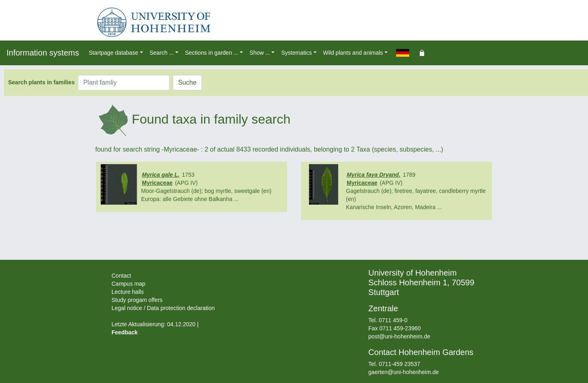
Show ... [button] (260, 53)
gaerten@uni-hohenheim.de (403, 372)
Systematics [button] (296, 53)
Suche (187, 82)
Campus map (128, 284)
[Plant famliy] (124, 83)
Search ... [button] (162, 53)
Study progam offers (137, 300)
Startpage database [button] (114, 53)
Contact (121, 276)
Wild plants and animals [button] (353, 53)
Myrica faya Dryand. (373, 175)
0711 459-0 (393, 320)
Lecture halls (128, 292)
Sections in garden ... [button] (212, 53)
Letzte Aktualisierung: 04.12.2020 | (155, 324)
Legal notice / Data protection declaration (163, 308)
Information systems (43, 53)
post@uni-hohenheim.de (399, 336)
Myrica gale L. (161, 175)
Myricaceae (157, 183)
